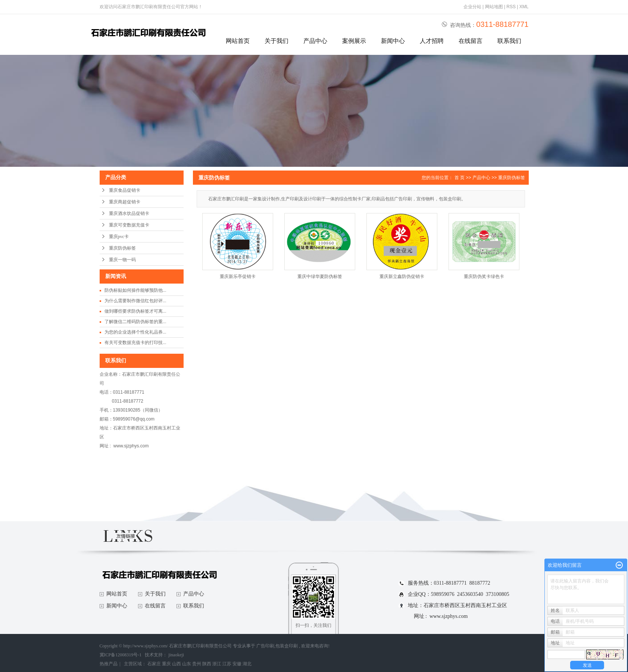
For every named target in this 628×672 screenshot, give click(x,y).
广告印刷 (265, 646)
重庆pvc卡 (119, 237)
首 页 (460, 178)
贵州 (197, 664)
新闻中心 (393, 41)
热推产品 (109, 664)
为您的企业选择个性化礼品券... (135, 332)
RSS (511, 7)
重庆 (166, 664)
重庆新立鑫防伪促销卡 (402, 276)
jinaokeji (176, 655)
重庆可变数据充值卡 (129, 225)
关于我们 (276, 41)
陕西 (207, 664)
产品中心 (315, 41)
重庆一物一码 (122, 260)
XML (524, 7)
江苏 (227, 664)
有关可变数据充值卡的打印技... (135, 343)
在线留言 (471, 41)
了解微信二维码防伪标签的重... (135, 322)
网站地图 (495, 7)
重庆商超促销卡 (125, 202)
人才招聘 (432, 41)
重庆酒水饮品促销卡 (129, 213)
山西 (176, 664)
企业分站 (472, 7)
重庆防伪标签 (122, 248)
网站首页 (238, 41)
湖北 (247, 664)
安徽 (237, 664)
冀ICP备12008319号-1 (121, 655)
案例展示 (354, 41)
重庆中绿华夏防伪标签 (320, 276)
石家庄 (154, 664)
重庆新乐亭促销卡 (238, 276)
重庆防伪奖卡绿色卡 (484, 276)
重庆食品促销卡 (125, 190)
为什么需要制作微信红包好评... (135, 301)
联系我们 (509, 41)
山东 (187, 664)
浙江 (217, 664)
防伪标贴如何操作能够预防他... (135, 290)
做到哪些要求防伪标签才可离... (135, 311)
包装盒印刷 (287, 646)
